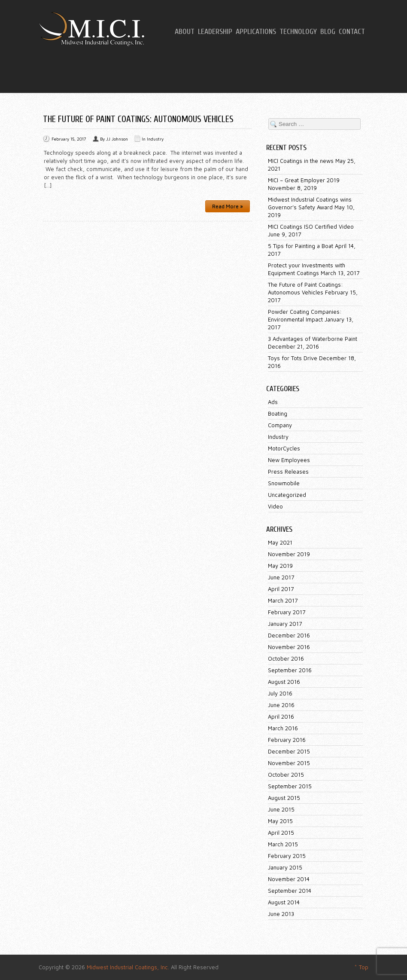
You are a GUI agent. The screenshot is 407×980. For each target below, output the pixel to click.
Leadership (215, 32)
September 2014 (290, 891)
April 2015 (281, 833)
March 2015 (283, 844)
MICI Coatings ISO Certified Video (311, 227)
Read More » (228, 206)
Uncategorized (287, 495)
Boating (278, 413)
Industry (155, 139)
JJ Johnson (117, 139)
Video (275, 506)
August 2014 (284, 902)
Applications (256, 32)
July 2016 (280, 693)
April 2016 (281, 717)
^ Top (361, 967)
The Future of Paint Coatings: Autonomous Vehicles (138, 119)
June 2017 (281, 577)
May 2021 (280, 542)
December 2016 (289, 635)
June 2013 (281, 914)
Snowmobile (284, 483)
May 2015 (280, 821)
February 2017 (287, 612)
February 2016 (287, 740)
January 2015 (285, 867)
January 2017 (285, 624)
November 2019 (289, 554)
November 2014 (289, 879)
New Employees (289, 460)
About (185, 32)
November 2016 (289, 647)
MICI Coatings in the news (301, 161)
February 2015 (287, 856)
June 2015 (281, 809)
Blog (328, 32)
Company (280, 425)
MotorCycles (284, 448)
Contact (352, 32)
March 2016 (283, 728)
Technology (298, 32)
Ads (273, 402)
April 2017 (281, 589)
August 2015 (284, 798)
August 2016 (284, 682)
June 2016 (281, 705)
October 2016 (286, 658)
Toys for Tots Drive (293, 358)
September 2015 (290, 786)
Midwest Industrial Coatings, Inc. (128, 967)
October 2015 (286, 775)
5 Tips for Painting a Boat (301, 246)
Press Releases (288, 472)
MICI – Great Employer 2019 (304, 180)
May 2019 (280, 566)
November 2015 (289, 763)
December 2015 (289, 751)
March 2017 (283, 600)
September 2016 (290, 670)
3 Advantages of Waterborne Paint (313, 339)
